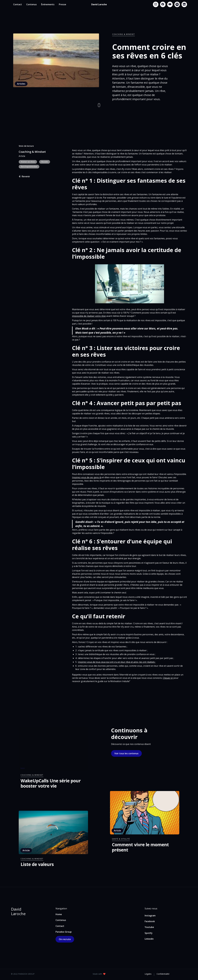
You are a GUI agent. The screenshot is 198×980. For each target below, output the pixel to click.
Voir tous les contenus (126, 753)
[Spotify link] (177, 4)
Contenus (31, 4)
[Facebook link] (163, 4)
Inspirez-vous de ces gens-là (87, 477)
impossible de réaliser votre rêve (89, 316)
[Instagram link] (156, 4)
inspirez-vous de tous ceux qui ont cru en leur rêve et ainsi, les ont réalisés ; (117, 662)
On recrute (65, 939)
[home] (99, 4)
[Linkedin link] (184, 4)
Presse (62, 4)
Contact (18, 4)
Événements (48, 4)
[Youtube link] (170, 4)
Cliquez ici (168, 678)
